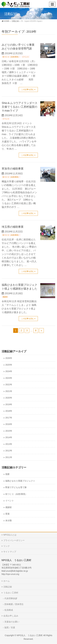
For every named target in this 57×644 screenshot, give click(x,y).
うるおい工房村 (11, 593)
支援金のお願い (12, 622)
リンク (7, 546)
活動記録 (8, 587)
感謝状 (5, 297)
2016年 (9, 424)
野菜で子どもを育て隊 (16, 487)
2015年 (9, 431)
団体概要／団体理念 (14, 604)
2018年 (9, 411)
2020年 (9, 398)
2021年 (9, 391)
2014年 (9, 437)
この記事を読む (28, 89)
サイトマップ (10, 552)
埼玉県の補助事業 (13, 227)
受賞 (7, 514)
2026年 (9, 358)
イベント (26, 57)
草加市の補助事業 (13, 169)
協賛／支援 (10, 627)
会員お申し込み (11, 616)
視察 (7, 474)
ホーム (7, 581)
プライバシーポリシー (14, 540)
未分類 (9, 521)
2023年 (9, 378)
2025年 (9, 365)
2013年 (9, 444)
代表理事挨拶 (11, 598)
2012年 (9, 451)
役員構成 (9, 610)
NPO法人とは (10, 535)
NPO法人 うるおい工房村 (30, 635)
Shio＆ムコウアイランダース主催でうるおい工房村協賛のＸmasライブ (20, 107)
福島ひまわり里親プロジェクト (20, 481)
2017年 (9, 418)
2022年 (9, 385)
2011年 (9, 457)
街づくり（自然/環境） (11, 57)
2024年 (9, 371)
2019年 (9, 404)
